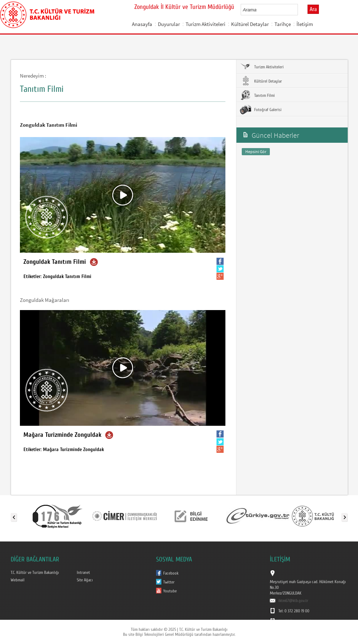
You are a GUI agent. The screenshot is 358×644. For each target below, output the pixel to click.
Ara (313, 9)
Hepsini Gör (256, 151)
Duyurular (169, 24)
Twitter (169, 582)
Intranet (83, 572)
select (300, 10)
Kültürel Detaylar (250, 24)
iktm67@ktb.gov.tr (293, 601)
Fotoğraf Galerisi (261, 109)
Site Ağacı (85, 580)
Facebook (171, 573)
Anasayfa (142, 24)
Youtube (170, 591)
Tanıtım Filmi (257, 95)
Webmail (18, 580)
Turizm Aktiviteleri (205, 24)
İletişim (305, 24)
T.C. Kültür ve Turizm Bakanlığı (35, 572)
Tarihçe (283, 24)
